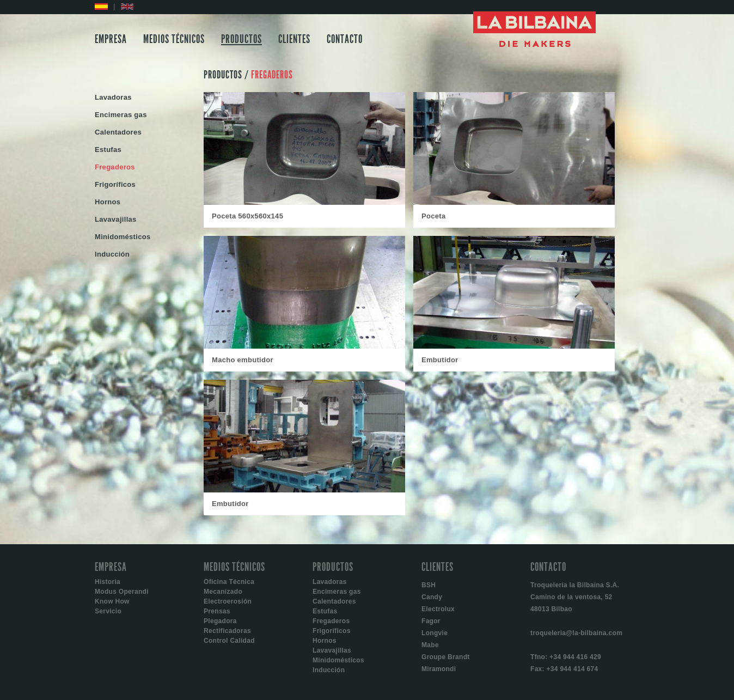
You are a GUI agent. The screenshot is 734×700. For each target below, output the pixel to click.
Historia (108, 582)
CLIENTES (294, 39)
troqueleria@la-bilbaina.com (576, 633)
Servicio (108, 611)
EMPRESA (111, 39)
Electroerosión (228, 601)
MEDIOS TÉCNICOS (174, 39)
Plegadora (220, 621)
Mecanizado (223, 592)
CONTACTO (345, 39)
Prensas (217, 611)
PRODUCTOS (241, 39)
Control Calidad (229, 641)
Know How (112, 601)
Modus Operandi (122, 592)
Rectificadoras (227, 631)
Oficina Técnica (229, 582)
